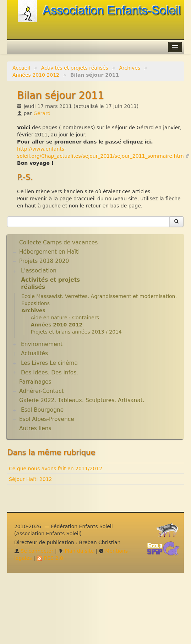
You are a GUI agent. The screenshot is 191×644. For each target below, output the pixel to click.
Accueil (21, 68)
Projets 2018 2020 (44, 261)
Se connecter (34, 551)
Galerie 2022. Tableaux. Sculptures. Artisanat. (82, 400)
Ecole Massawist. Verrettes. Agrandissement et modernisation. (99, 296)
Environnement (42, 344)
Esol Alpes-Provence (47, 419)
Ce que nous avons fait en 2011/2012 (56, 469)
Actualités (34, 353)
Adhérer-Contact (41, 391)
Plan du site (76, 551)
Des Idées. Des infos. (50, 373)
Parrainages (35, 382)
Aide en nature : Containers (65, 318)
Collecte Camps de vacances (58, 243)
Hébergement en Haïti (49, 252)
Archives (130, 68)
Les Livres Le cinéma (49, 363)
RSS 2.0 (50, 558)
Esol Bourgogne (42, 410)
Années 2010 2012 (36, 75)
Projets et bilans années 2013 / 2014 (76, 332)
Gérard (42, 113)
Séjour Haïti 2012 (31, 479)
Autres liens (35, 428)
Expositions (36, 303)
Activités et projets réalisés (75, 68)
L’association (39, 271)
